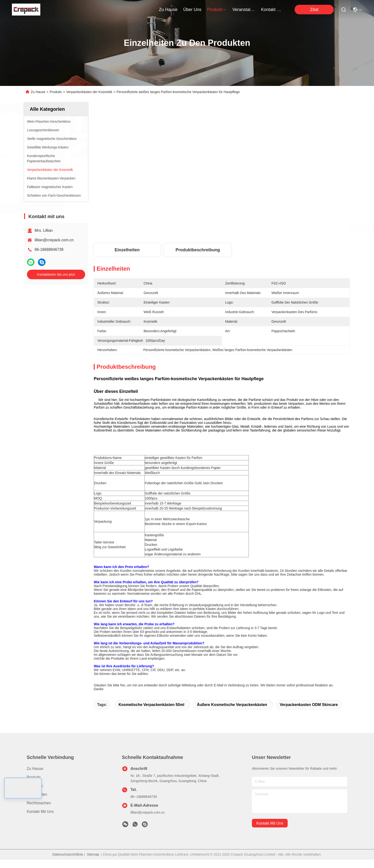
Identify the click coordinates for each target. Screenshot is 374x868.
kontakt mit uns (272, 10)
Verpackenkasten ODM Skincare (309, 713)
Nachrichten (37, 803)
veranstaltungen (244, 10)
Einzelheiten (127, 250)
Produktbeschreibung (198, 250)
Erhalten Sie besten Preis (261, 228)
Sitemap (93, 863)
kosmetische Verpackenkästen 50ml (151, 713)
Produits (56, 92)
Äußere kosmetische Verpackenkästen (232, 713)
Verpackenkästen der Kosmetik (89, 92)
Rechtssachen (39, 811)
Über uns (192, 10)
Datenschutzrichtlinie (68, 863)
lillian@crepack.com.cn (54, 240)
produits (217, 10)
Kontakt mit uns (40, 820)
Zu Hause (168, 10)
